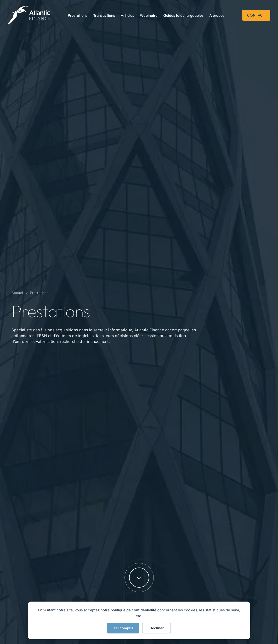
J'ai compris (123, 628)
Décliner (156, 628)
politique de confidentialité (133, 610)
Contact (256, 15)
